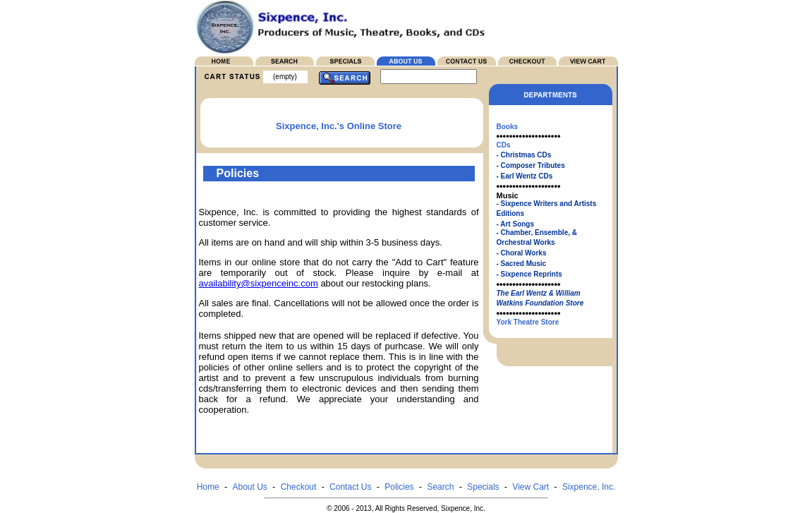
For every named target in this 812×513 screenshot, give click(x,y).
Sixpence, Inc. (589, 487)
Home (208, 487)
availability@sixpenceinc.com (259, 283)
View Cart (531, 487)
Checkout (299, 487)
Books (508, 127)
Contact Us (350, 487)
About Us (249, 487)
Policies (399, 487)
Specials (483, 487)
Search (440, 487)
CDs (504, 145)
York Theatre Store (528, 322)
